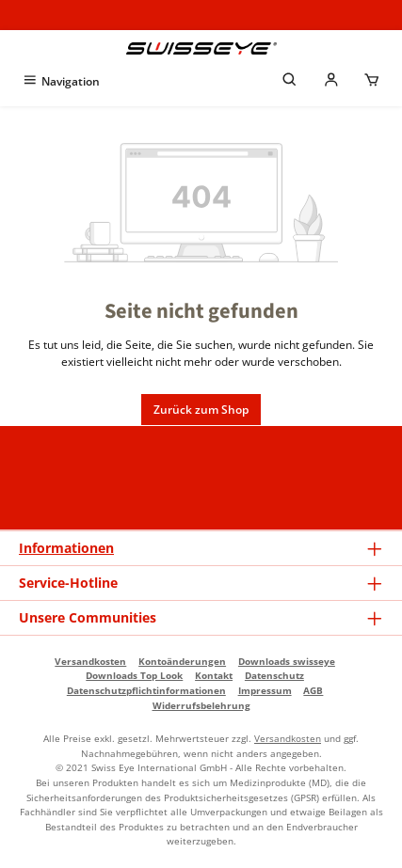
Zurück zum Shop (201, 410)
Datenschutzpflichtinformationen (146, 690)
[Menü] (61, 81)
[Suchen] (290, 81)
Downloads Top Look (134, 675)
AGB (313, 690)
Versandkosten (90, 661)
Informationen (66, 548)
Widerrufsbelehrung (201, 705)
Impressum (265, 690)
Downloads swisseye (287, 661)
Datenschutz (274, 675)
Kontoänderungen (182, 661)
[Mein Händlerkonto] (331, 81)
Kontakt (214, 675)
